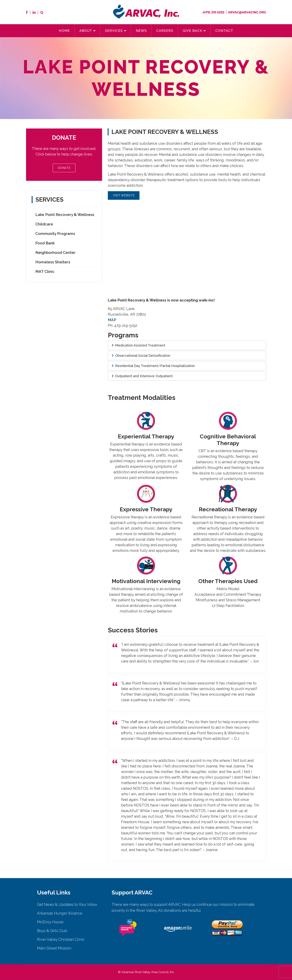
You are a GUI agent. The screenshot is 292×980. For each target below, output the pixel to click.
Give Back (192, 31)
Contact (224, 31)
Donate (64, 168)
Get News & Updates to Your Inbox (67, 904)
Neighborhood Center (55, 253)
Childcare (44, 224)
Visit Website (124, 195)
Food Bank (45, 243)
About (86, 31)
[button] (187, 345)
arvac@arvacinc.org (247, 12)
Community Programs (55, 234)
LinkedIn (34, 12)
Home (64, 31)
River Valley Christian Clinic (61, 939)
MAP (112, 320)
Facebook (27, 12)
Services (114, 31)
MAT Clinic (45, 272)
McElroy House (50, 922)
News (141, 31)
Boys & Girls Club (52, 931)
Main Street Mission (54, 948)
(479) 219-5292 (214, 12)
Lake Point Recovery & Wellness (65, 215)
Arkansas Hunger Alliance (60, 913)
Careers (165, 31)
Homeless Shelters (53, 262)
